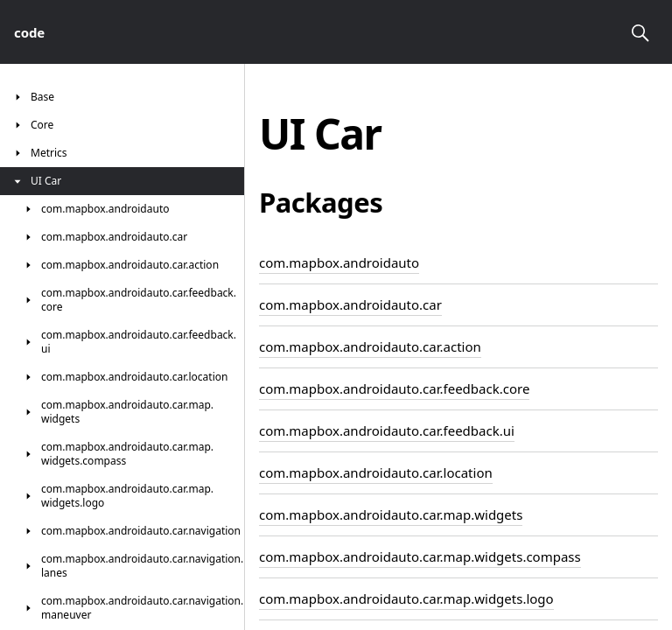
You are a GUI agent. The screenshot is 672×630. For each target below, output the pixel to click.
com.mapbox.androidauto (339, 262)
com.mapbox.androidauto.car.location (376, 472)
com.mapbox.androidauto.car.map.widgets (391, 514)
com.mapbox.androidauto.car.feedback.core (394, 388)
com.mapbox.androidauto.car (350, 304)
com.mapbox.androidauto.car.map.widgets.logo (406, 598)
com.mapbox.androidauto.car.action (370, 346)
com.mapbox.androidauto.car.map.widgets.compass (420, 556)
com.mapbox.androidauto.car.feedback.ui (387, 430)
